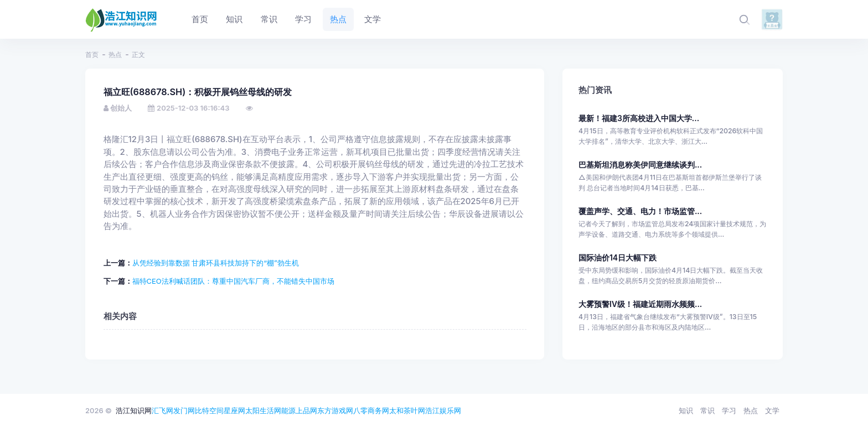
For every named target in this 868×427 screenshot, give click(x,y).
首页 (92, 54)
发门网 (184, 410)
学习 (729, 410)
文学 (772, 410)
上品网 (306, 410)
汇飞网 (162, 410)
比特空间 (209, 410)
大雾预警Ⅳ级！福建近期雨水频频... (640, 304)
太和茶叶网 (407, 410)
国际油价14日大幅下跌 (618, 257)
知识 (686, 410)
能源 (288, 410)
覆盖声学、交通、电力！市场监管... (640, 211)
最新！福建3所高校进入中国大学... (639, 118)
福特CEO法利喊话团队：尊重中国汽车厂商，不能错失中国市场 (233, 281)
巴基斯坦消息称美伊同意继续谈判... (640, 165)
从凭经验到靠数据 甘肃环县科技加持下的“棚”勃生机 (216, 263)
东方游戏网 (335, 410)
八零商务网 (371, 410)
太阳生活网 (263, 410)
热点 (115, 54)
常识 (707, 410)
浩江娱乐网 (443, 410)
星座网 (234, 410)
